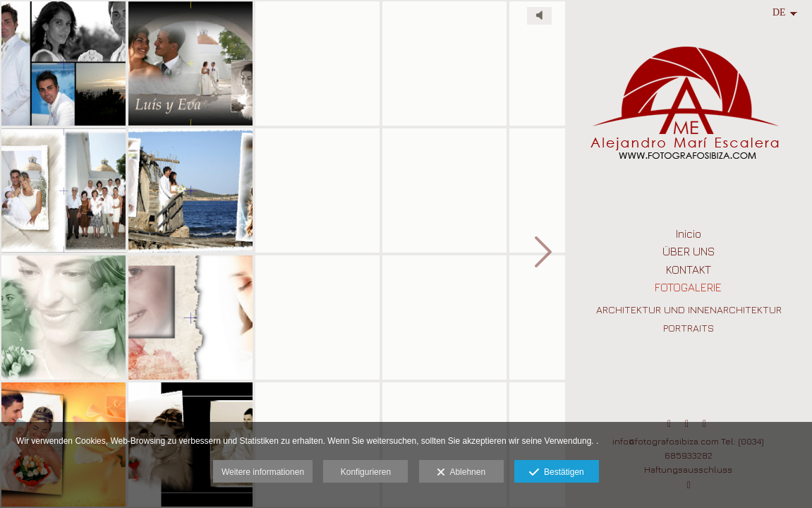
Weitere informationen (263, 472)
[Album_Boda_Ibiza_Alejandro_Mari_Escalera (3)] (63, 317)
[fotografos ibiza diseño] (63, 64)
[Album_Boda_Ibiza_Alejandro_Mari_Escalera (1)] (63, 190)
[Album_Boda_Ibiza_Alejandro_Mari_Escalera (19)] (444, 317)
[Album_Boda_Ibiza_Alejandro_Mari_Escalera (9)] (190, 317)
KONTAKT (689, 270)
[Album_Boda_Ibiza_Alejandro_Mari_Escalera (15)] (317, 190)
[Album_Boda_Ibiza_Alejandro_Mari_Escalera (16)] (317, 317)
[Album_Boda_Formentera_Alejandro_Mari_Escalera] (444, 190)
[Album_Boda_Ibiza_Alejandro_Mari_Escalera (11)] (317, 64)
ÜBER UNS (689, 251)
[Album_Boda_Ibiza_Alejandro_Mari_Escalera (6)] (190, 64)
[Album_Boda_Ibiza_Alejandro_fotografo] (190, 190)
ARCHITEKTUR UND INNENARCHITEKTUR (689, 309)
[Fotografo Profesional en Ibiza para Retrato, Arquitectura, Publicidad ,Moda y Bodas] (689, 111)
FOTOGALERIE (688, 287)
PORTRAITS (689, 328)
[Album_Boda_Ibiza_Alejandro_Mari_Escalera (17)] (444, 64)
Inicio (689, 234)
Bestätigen (556, 473)
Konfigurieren (366, 472)
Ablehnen (461, 473)
